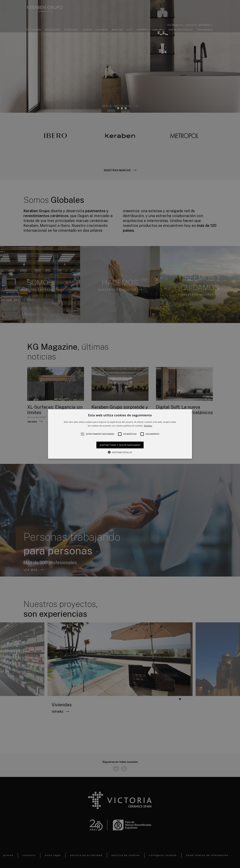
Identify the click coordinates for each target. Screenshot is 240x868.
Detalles (148, 425)
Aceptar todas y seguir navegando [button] (120, 445)
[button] (120, 434)
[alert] (120, 434)
